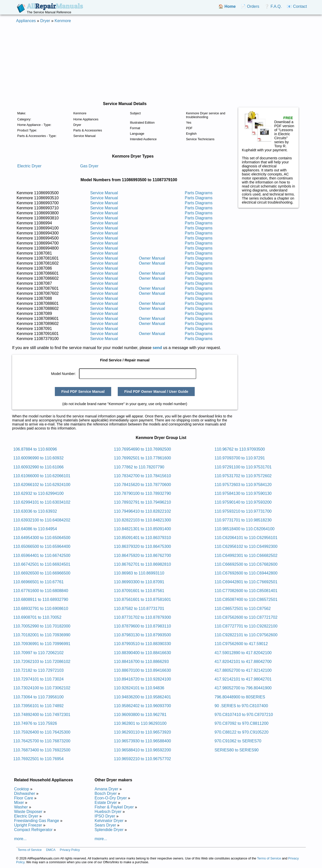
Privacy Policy (70, 850)
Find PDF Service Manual (83, 392)
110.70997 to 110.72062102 (38, 653)
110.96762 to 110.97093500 (240, 449)
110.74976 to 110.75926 (35, 723)
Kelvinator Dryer (109, 821)
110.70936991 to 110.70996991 (42, 644)
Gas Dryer (89, 166)
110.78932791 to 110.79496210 (143, 502)
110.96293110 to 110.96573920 (143, 732)
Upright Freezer (28, 825)
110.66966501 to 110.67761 (38, 582)
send (157, 348)
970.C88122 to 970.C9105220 (242, 732)
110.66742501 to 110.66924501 (42, 564)
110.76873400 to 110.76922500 (42, 750)
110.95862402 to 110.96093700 (143, 706)
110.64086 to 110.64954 (35, 529)
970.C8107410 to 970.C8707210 (244, 715)
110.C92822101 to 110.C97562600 (246, 635)
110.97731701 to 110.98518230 (243, 520)
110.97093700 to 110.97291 (240, 458)
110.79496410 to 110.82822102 (143, 511)
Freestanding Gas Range (37, 821)
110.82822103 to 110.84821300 (143, 520)
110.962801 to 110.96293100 (140, 723)
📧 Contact (297, 6)
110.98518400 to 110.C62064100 (245, 529)
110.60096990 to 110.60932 (38, 458)
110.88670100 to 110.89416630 (143, 670)
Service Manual (104, 193)
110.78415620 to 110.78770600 (143, 485)
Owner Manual (152, 258)
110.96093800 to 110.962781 (140, 715)
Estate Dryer (106, 803)
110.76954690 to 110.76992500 (143, 449)
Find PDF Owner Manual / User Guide (156, 392)
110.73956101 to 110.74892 (38, 706)
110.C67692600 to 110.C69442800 (246, 573)
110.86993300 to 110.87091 (139, 582)
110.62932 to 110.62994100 (38, 493)
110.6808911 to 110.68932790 (41, 599)
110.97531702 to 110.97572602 (243, 476)
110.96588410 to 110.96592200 (143, 750)
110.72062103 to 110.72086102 (42, 662)
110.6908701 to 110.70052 (37, 617)
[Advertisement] (161, 62)
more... (20, 839)
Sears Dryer (105, 825)
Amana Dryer (106, 789)
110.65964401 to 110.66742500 (42, 556)
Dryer (45, 21)
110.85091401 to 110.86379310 (143, 538)
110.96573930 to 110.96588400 (143, 741)
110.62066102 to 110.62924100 (42, 485)
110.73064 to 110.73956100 (38, 697)
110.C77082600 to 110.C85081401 (246, 591)
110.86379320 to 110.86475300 (143, 546)
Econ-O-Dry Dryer (111, 798)
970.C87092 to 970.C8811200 (242, 723)
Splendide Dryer (109, 830)
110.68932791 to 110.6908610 (41, 609)
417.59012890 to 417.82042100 (243, 653)
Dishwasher (25, 793)
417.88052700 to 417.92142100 (243, 670)
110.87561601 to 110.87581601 (143, 599)
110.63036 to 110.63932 (35, 511)
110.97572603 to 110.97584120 (243, 485)
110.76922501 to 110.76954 (38, 759)
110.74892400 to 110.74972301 (42, 715)
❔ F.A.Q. (273, 6)
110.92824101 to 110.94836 (139, 688)
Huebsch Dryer (108, 812)
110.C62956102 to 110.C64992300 (246, 546)
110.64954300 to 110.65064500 (42, 538)
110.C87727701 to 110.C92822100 (246, 626)
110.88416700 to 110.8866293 (141, 662)
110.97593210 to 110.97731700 (243, 511)
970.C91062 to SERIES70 (238, 741)
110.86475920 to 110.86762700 (143, 556)
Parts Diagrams (199, 193)
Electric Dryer (29, 166)
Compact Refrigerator (33, 830)
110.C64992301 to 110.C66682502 (246, 556)
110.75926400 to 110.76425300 (42, 732)
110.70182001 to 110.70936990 (42, 635)
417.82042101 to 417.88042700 (243, 662)
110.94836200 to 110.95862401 (143, 697)
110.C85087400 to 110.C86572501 (246, 599)
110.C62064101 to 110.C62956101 (246, 538)
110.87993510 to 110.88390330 (143, 644)
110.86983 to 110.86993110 (139, 573)
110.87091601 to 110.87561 (139, 591)
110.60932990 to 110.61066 (38, 467)
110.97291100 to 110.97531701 (243, 467)
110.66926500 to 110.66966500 (42, 573)
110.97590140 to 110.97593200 (243, 502)
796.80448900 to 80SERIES (240, 697)
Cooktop (22, 789)
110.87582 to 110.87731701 (139, 609)
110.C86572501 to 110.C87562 (243, 609)
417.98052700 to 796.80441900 (243, 688)
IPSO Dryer (105, 816)
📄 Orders (250, 6)
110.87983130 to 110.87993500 (143, 635)
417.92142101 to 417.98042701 (243, 679)
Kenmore (63, 21)
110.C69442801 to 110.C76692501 (246, 582)
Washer (21, 807)
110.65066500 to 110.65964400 (42, 546)
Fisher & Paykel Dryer (114, 807)
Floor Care (24, 798)
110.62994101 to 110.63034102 (42, 502)
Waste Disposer (28, 812)
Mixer (19, 803)
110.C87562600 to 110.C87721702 (246, 617)
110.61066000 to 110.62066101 (42, 476)
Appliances (26, 21)
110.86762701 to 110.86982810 (143, 564)
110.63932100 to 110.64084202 (42, 520)
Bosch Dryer (106, 793)
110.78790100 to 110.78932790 (143, 493)
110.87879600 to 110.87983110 (143, 626)
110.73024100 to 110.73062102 (42, 688)
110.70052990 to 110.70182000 (42, 626)
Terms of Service (30, 850)
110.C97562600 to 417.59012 (241, 644)
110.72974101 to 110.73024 (38, 679)
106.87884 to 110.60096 (35, 449)
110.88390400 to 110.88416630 (143, 653)
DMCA (51, 850)
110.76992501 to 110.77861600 (143, 458)
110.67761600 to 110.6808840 (41, 591)
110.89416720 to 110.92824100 (143, 679)
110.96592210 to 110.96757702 (143, 759)
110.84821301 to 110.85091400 (143, 529)
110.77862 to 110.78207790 (139, 467)
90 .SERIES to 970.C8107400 (241, 706)
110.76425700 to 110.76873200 (42, 741)
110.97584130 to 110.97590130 (243, 493)
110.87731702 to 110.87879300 (143, 617)
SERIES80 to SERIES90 (237, 750)
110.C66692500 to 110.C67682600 (246, 564)
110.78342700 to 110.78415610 (143, 476)
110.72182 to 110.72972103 (38, 670)
